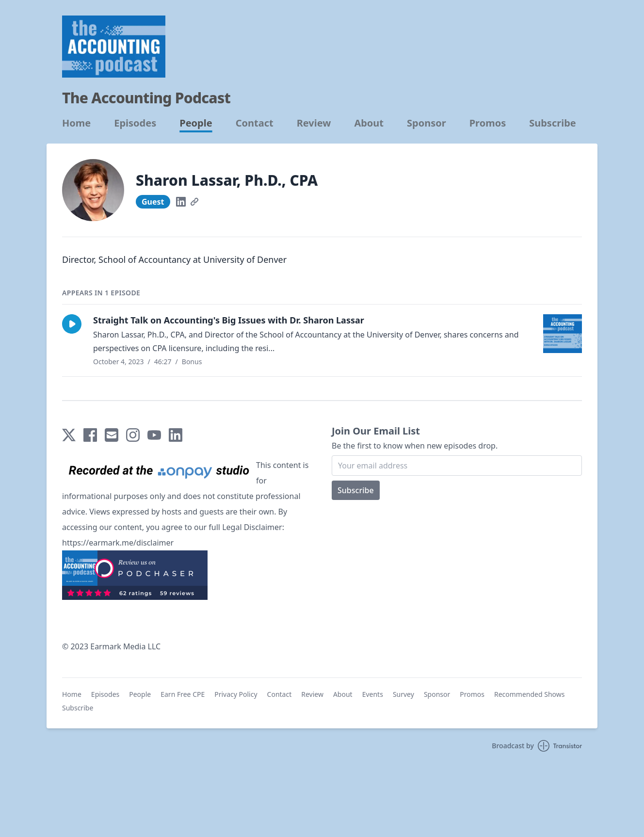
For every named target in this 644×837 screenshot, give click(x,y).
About (369, 123)
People (196, 123)
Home (76, 123)
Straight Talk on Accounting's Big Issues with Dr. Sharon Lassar (229, 320)
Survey (403, 694)
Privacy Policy (236, 694)
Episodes (135, 123)
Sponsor (427, 123)
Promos (488, 123)
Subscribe (553, 123)
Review (314, 123)
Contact (255, 123)
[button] (72, 324)
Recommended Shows (530, 694)
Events (373, 694)
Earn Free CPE (183, 694)
